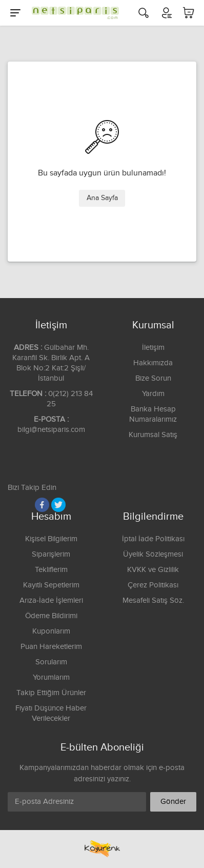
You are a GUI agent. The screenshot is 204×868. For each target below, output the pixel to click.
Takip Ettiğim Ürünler (51, 693)
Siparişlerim (51, 554)
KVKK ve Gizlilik (153, 570)
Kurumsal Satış (153, 435)
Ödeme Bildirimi (51, 616)
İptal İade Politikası (153, 539)
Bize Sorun (153, 378)
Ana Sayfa (102, 198)
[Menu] (15, 13)
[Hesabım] (166, 13)
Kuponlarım (51, 631)
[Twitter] (58, 505)
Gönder (173, 802)
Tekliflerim (51, 570)
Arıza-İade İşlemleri (51, 600)
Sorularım (51, 662)
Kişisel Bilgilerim (51, 539)
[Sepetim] (189, 13)
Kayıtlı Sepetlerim (51, 585)
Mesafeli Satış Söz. (153, 600)
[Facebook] (42, 505)
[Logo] (73, 13)
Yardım (153, 394)
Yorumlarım (51, 677)
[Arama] (144, 13)
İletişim (153, 348)
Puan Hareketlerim (51, 647)
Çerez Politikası (153, 585)
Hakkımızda (153, 363)
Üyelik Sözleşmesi (153, 554)
